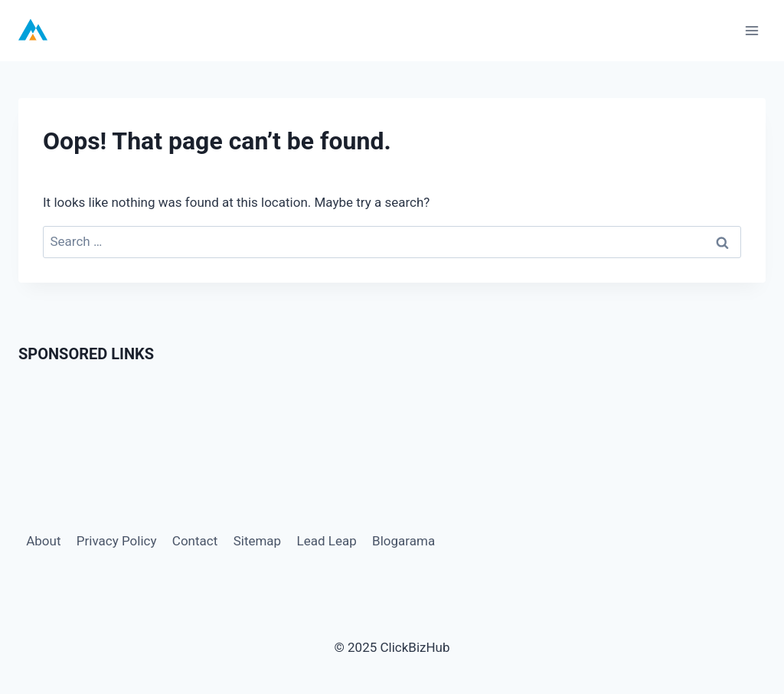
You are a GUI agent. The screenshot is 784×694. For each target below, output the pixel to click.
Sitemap (258, 541)
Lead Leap (327, 541)
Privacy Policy (117, 541)
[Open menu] (751, 30)
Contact (195, 541)
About (43, 541)
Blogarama (403, 541)
